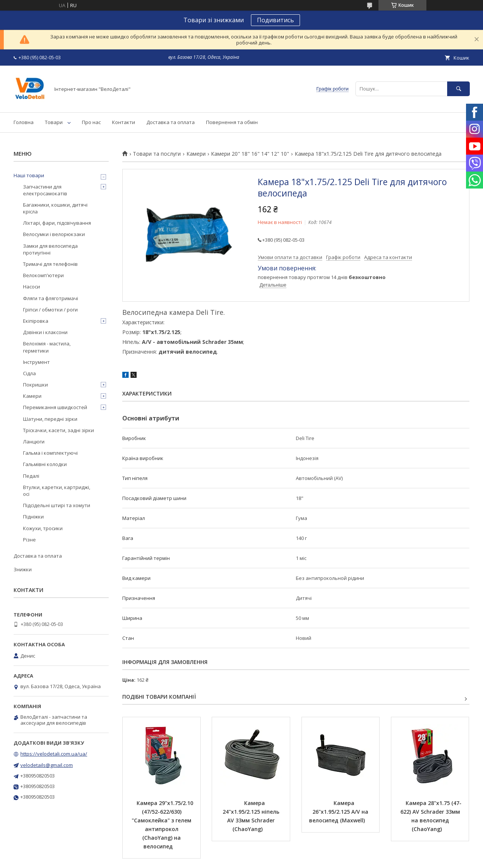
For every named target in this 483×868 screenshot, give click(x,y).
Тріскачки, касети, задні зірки (58, 430)
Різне (29, 540)
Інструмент (36, 362)
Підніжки (33, 517)
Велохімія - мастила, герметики (47, 347)
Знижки (23, 569)
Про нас (91, 122)
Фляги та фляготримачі (51, 298)
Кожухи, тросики (43, 528)
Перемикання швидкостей (55, 407)
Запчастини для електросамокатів (45, 190)
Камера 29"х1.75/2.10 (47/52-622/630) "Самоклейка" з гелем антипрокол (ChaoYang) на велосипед (163, 825)
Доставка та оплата (171, 122)
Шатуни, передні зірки (50, 419)
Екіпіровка (36, 321)
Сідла (29, 373)
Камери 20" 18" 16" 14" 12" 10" (250, 154)
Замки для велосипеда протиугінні (50, 249)
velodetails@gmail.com (47, 765)
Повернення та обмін (232, 122)
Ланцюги (34, 442)
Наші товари (29, 175)
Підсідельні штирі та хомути (57, 505)
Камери (196, 154)
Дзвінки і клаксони (45, 332)
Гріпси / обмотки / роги (50, 310)
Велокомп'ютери (43, 275)
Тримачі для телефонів (50, 264)
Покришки (35, 385)
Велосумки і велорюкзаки (54, 234)
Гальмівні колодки (45, 464)
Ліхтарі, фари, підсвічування (57, 223)
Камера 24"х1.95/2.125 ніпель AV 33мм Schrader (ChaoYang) (252, 816)
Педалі (31, 476)
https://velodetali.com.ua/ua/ (54, 754)
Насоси (32, 287)
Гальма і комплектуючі (50, 453)
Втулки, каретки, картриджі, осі (57, 491)
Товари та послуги (157, 154)
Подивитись (275, 20)
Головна (24, 122)
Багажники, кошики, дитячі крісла (55, 208)
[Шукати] (458, 89)
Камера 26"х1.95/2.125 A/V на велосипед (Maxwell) (339, 812)
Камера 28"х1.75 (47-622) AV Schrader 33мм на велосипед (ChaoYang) (431, 816)
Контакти (124, 122)
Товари (54, 122)
